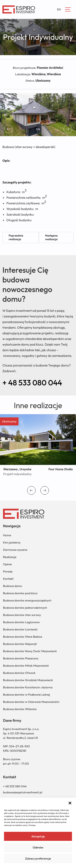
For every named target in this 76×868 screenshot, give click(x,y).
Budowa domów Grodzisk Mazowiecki (28, 680)
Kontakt (8, 579)
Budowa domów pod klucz (20, 593)
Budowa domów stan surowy (22, 615)
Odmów (38, 847)
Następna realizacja (51, 237)
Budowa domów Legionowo (21, 622)
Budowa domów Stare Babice (23, 637)
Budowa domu (13, 586)
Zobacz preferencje (38, 858)
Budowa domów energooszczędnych (27, 600)
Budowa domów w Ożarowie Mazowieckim (31, 702)
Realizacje (10, 557)
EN (59, 9)
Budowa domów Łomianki (20, 629)
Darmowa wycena (15, 550)
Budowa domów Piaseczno (21, 658)
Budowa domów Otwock (19, 673)
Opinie (7, 564)
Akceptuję (38, 836)
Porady (8, 571)
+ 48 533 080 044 (32, 383)
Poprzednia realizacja (16, 237)
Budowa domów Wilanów (20, 709)
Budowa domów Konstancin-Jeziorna (28, 687)
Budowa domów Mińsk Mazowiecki (26, 666)
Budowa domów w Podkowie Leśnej (26, 695)
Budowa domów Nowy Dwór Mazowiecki (30, 651)
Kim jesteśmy (12, 542)
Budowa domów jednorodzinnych (25, 608)
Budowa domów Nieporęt (20, 644)
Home (7, 535)
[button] (70, 803)
